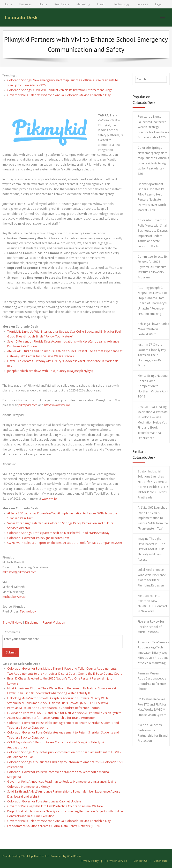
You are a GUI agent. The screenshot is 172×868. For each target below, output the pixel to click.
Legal (159, 4)
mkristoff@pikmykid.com (19, 572)
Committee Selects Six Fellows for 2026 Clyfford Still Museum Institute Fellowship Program (153, 267)
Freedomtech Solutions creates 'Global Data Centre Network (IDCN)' (54, 826)
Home (8, 4)
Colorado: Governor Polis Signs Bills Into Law (38, 538)
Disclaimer (32, 622)
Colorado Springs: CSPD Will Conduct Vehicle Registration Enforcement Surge (60, 90)
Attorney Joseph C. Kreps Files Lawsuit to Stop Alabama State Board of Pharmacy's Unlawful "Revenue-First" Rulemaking (152, 301)
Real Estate (62, 4)
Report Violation (54, 622)
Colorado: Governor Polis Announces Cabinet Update (44, 801)
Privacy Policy (90, 861)
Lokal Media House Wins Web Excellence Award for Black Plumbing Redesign (152, 578)
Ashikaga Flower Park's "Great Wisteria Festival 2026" (153, 329)
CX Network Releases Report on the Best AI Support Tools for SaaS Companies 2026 (65, 543)
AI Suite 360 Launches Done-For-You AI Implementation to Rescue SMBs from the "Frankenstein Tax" (153, 518)
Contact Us (140, 861)
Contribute (161, 861)
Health (102, 4)
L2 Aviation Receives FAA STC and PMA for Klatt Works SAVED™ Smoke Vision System (64, 713)
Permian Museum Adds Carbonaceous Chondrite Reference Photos (53, 708)
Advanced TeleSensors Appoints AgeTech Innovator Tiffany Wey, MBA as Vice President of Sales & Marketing (153, 653)
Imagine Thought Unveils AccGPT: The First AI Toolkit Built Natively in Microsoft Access (152, 549)
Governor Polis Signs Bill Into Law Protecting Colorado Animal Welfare (55, 806)
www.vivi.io (49, 499)
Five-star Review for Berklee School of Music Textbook (151, 627)
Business (25, 4)
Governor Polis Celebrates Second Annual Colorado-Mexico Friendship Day (59, 95)
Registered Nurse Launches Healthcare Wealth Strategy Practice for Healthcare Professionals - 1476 (153, 127)
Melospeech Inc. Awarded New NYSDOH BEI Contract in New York (152, 604)
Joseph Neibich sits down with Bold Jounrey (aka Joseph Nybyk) (50, 371)
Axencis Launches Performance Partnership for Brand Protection (51, 718)
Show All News (12, 622)
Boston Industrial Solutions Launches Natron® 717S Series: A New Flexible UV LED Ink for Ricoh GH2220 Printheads (153, 484)
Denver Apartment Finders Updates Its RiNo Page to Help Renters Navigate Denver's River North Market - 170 (152, 197)
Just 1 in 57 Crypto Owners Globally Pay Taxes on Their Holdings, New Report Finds (153, 355)
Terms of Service (116, 861)
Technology (121, 4)
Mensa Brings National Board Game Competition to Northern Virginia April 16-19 (153, 386)
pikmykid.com (28, 405)
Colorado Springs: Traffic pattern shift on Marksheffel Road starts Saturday (58, 533)
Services (142, 4)
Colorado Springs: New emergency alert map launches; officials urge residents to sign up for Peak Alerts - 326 (153, 161)
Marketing (83, 4)
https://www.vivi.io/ (57, 405)
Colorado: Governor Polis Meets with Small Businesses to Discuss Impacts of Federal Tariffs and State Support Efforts (153, 233)
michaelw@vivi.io (14, 597)
